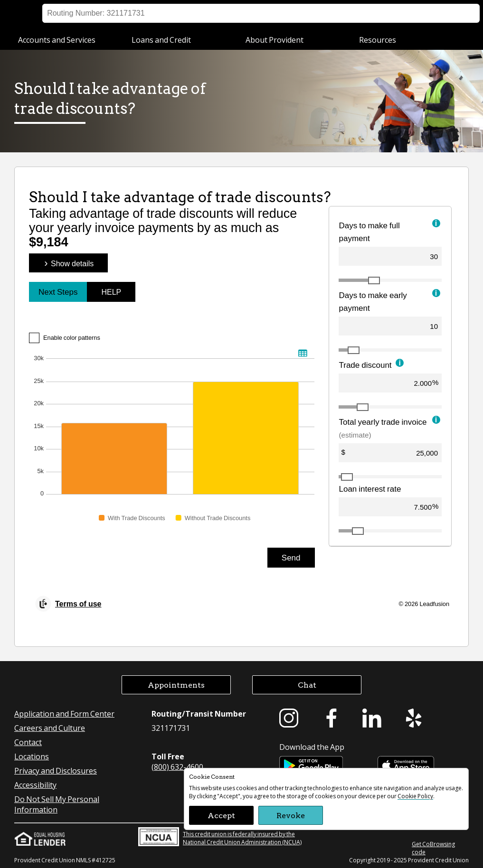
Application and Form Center (64, 714)
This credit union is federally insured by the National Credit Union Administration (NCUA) (220, 837)
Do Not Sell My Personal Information (57, 804)
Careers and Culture (50, 728)
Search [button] (458, 13)
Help (373, 13)
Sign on (296, 13)
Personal (60, 13)
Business (114, 13)
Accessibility (35, 785)
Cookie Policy (415, 796)
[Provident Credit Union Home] (28, 14)
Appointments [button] (176, 685)
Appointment (414, 13)
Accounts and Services (57, 40)
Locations (336, 13)
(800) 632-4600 (177, 767)
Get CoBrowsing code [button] (433, 848)
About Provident (275, 40)
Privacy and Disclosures (56, 770)
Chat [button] (307, 685)
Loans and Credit (161, 40)
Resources (378, 40)
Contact (28, 742)
